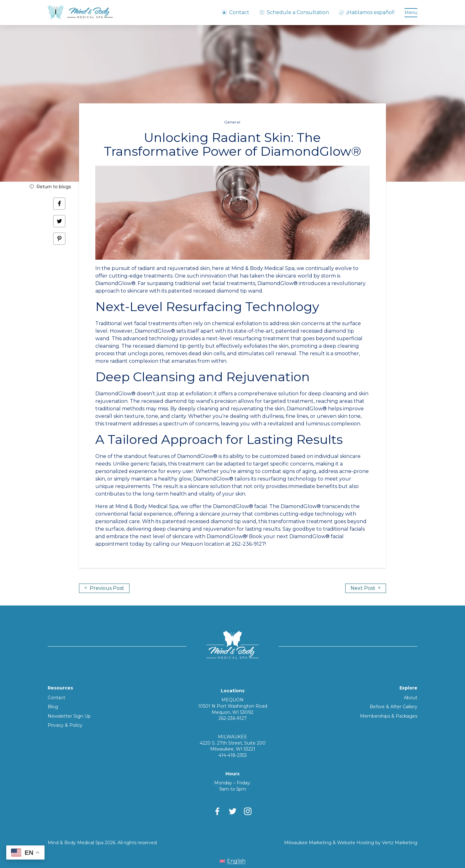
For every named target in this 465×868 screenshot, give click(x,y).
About (411, 698)
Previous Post (104, 588)
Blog (53, 707)
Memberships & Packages (389, 716)
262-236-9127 (233, 718)
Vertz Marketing (400, 843)
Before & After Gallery (394, 707)
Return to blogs (50, 187)
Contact (56, 698)
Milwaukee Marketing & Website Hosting (329, 843)
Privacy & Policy (65, 725)
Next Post (366, 588)
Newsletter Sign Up (69, 716)
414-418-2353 (233, 755)
